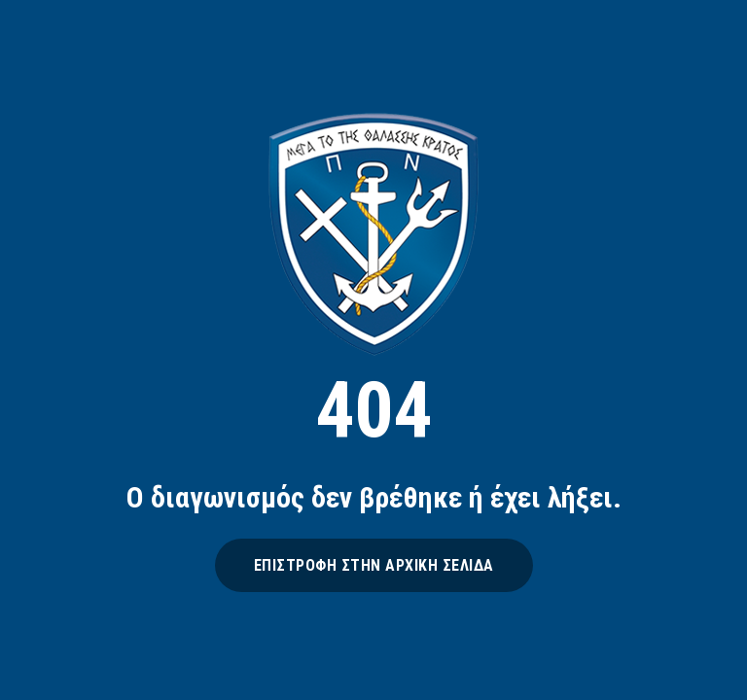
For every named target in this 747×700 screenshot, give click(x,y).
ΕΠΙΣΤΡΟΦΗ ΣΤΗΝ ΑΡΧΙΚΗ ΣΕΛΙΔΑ (374, 565)
